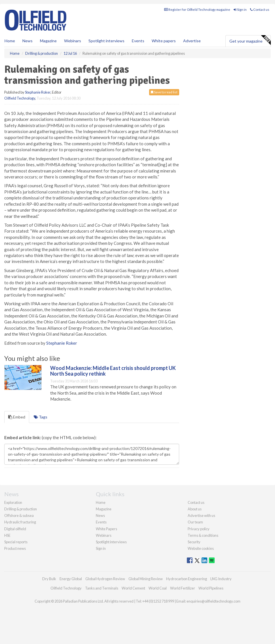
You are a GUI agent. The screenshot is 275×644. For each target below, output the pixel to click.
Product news (15, 548)
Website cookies (201, 548)
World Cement (133, 588)
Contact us (260, 10)
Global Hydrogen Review (105, 579)
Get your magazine (250, 40)
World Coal (158, 588)
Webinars (73, 41)
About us (195, 509)
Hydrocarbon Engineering (187, 579)
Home (10, 41)
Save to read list (164, 92)
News (100, 515)
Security (194, 542)
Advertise (192, 41)
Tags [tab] (41, 417)
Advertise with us (201, 515)
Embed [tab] (17, 417)
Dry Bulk (49, 579)
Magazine (48, 41)
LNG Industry (221, 579)
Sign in (240, 10)
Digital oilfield (15, 529)
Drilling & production (21, 509)
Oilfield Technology (20, 98)
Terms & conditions (203, 535)
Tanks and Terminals (102, 588)
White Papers (106, 529)
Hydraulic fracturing (20, 522)
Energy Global (71, 579)
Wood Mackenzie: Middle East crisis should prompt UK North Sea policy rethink (113, 371)
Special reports (16, 542)
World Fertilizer (183, 588)
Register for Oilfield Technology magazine (197, 10)
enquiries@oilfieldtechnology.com (213, 601)
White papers (164, 41)
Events (138, 41)
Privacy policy (199, 529)
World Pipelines (211, 588)
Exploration (13, 502)
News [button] (27, 41)
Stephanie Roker (38, 92)
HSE (7, 535)
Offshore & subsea (19, 515)
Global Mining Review (146, 579)
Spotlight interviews (106, 41)
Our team (195, 522)
